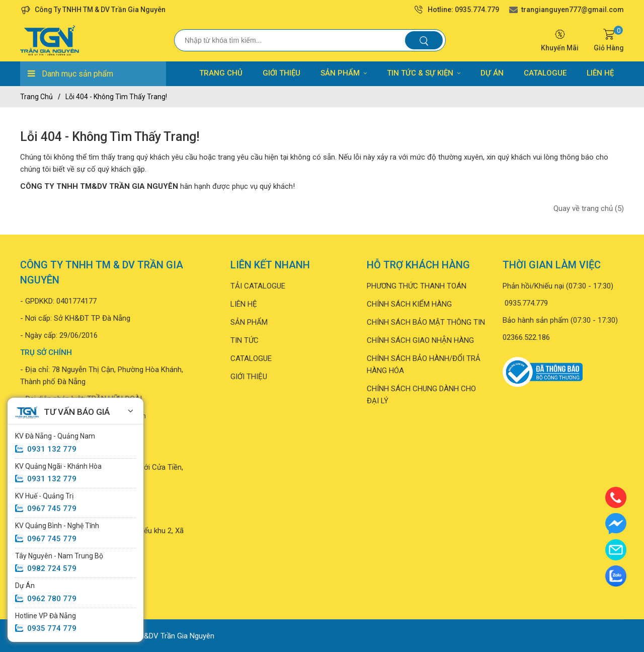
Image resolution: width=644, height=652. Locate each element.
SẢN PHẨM (344, 73)
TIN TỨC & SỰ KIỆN (424, 73)
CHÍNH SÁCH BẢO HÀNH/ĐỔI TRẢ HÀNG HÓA (424, 365)
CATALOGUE (545, 73)
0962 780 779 (52, 599)
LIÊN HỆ (600, 73)
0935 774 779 (52, 628)
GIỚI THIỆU (281, 73)
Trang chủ (36, 97)
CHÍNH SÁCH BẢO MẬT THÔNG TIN (426, 322)
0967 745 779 (52, 509)
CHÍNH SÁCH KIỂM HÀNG (409, 304)
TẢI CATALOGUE (258, 286)
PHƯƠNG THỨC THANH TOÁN (417, 286)
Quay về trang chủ (589, 208)
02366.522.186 (526, 337)
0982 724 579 (52, 568)
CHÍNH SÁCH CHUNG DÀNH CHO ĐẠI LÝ (421, 395)
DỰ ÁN (492, 73)
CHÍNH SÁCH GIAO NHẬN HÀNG (420, 340)
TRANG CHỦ (221, 73)
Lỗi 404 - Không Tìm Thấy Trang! (116, 97)
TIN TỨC (245, 340)
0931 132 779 (52, 449)
